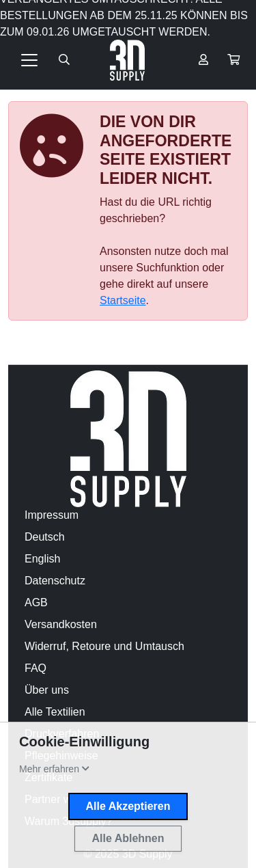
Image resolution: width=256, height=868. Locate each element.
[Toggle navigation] (29, 60)
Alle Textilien (55, 712)
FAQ (35, 668)
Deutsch (45, 537)
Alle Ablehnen (128, 838)
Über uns (47, 690)
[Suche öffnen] (64, 60)
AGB (36, 602)
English (42, 559)
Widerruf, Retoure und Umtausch (104, 646)
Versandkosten (61, 624)
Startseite (123, 300)
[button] (233, 60)
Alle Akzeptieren (128, 806)
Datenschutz (55, 581)
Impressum (52, 515)
